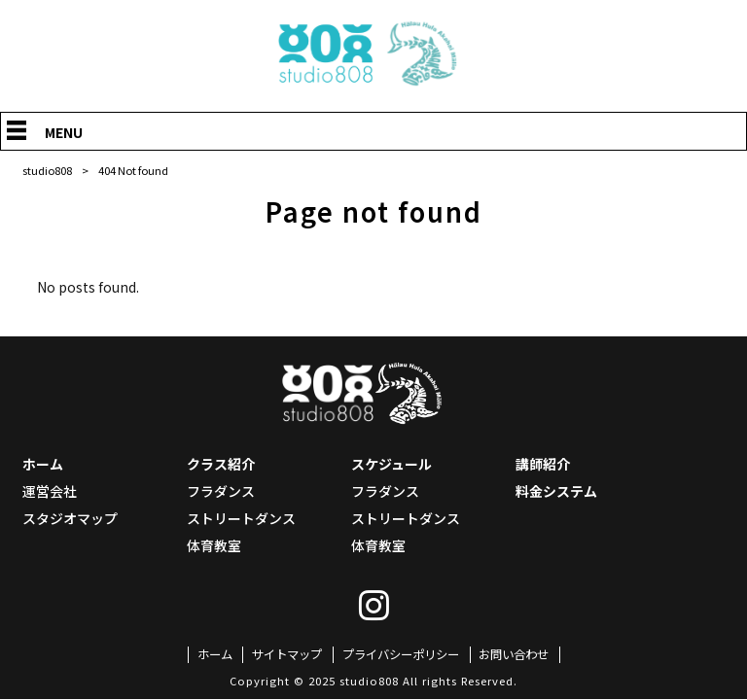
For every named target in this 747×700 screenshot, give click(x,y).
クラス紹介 (221, 464)
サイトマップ (281, 655)
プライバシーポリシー (402, 655)
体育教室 (214, 545)
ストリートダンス (241, 518)
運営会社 (50, 491)
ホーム (43, 464)
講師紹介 (543, 464)
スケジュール (391, 464)
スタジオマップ (70, 518)
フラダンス (221, 491)
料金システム (556, 491)
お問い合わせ (523, 655)
